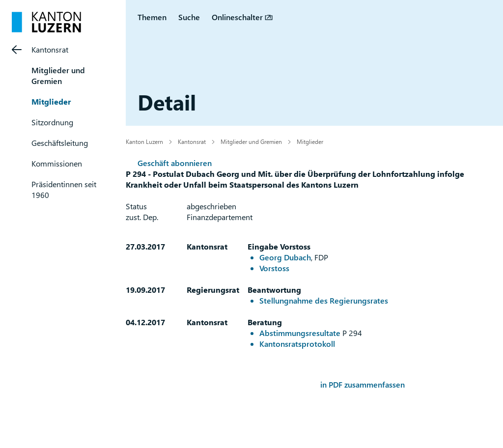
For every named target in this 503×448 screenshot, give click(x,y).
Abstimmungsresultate (300, 333)
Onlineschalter (237, 17)
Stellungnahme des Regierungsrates (324, 300)
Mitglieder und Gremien (58, 75)
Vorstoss (274, 268)
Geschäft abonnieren (175, 163)
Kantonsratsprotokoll (297, 344)
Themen (152, 17)
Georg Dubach (285, 257)
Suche (189, 17)
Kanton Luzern (144, 141)
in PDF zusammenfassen (363, 384)
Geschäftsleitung (60, 143)
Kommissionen (57, 163)
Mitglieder (51, 101)
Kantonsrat (50, 49)
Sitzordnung (52, 122)
